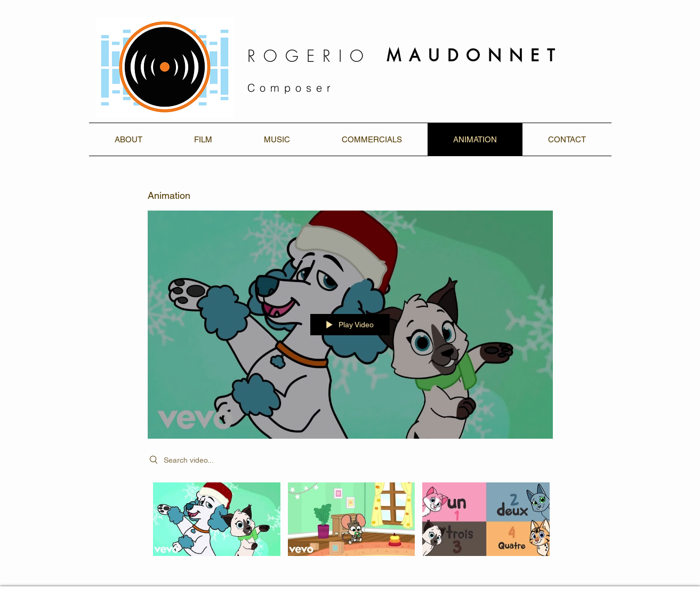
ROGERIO (309, 56)
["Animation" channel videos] (350, 527)
